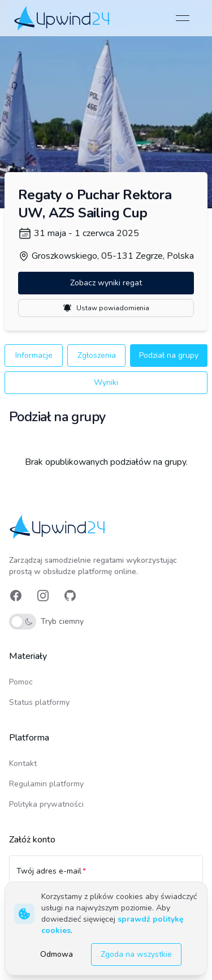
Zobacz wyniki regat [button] (106, 283)
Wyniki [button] (106, 382)
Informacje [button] (34, 355)
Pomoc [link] (21, 682)
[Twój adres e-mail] (106, 876)
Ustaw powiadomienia (106, 308)
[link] (63, 18)
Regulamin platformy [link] (46, 784)
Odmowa (57, 954)
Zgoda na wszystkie (136, 954)
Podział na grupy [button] (169, 355)
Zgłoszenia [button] (97, 355)
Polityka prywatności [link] (46, 804)
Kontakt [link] (23, 763)
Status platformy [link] (39, 702)
